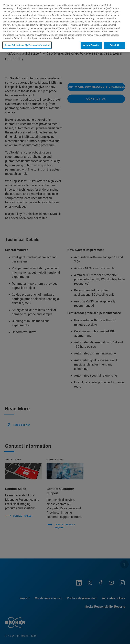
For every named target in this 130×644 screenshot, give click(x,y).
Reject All (115, 45)
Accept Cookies (91, 45)
